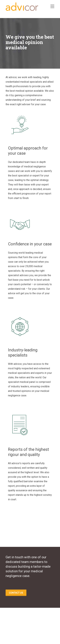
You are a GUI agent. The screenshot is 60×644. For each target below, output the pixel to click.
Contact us (16, 593)
